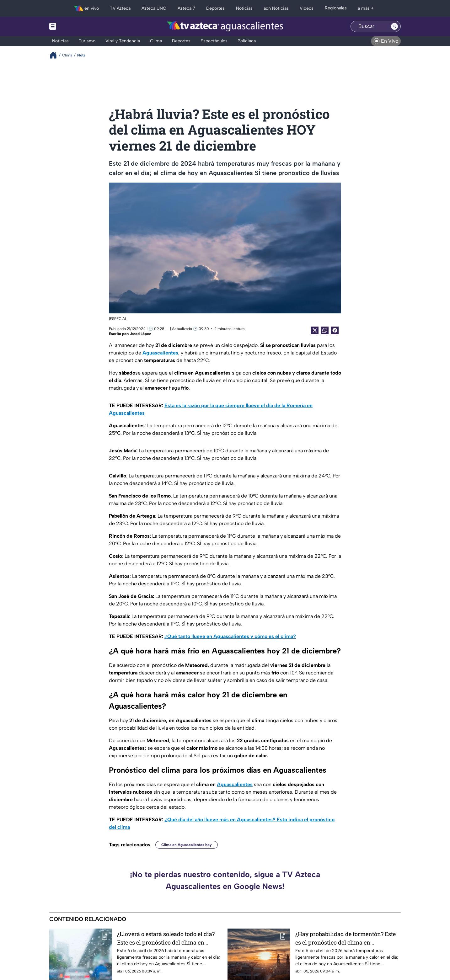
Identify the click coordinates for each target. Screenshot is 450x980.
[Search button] (394, 26)
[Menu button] (74, 26)
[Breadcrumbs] (56, 55)
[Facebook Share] (335, 330)
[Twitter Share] (315, 330)
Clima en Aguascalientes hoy (187, 845)
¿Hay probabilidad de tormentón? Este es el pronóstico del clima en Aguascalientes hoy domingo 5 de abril (347, 938)
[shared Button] (325, 330)
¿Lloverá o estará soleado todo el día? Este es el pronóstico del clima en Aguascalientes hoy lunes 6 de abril (166, 938)
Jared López (140, 334)
